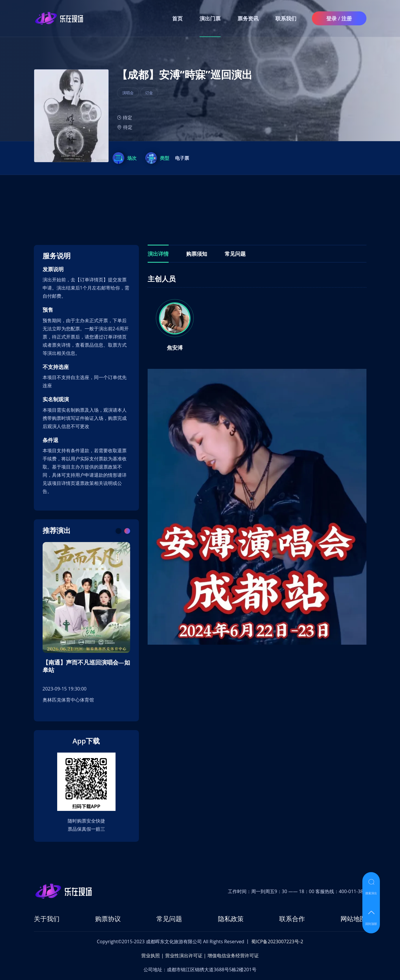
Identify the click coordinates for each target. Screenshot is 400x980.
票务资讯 (248, 18)
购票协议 (108, 918)
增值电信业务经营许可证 (233, 956)
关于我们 (47, 918)
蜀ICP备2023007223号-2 (277, 942)
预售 (48, 310)
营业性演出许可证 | (186, 956)
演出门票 (210, 18)
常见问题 (169, 918)
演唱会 (128, 93)
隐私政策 (231, 918)
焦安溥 (175, 348)
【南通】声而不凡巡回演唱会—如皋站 (86, 666)
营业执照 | (152, 956)
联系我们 (286, 18)
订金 (149, 93)
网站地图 (353, 918)
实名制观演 (56, 399)
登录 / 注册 (339, 18)
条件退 (50, 440)
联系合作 (292, 918)
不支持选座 (56, 367)
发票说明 (53, 269)
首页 (177, 18)
